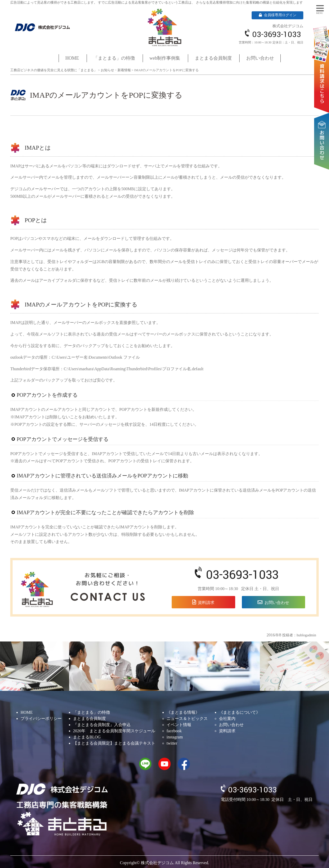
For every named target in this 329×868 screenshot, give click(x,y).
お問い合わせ (323, 125)
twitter (172, 743)
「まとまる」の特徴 (114, 58)
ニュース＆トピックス (187, 718)
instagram (175, 737)
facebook (174, 731)
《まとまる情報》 (183, 712)
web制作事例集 (165, 58)
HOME (72, 58)
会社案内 (227, 718)
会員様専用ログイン (278, 15)
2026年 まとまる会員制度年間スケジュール (114, 731)
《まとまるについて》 (240, 712)
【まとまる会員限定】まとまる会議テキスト (114, 743)
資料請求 (323, 62)
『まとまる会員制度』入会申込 (102, 725)
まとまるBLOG (87, 737)
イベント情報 (179, 725)
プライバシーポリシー (41, 718)
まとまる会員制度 (213, 58)
